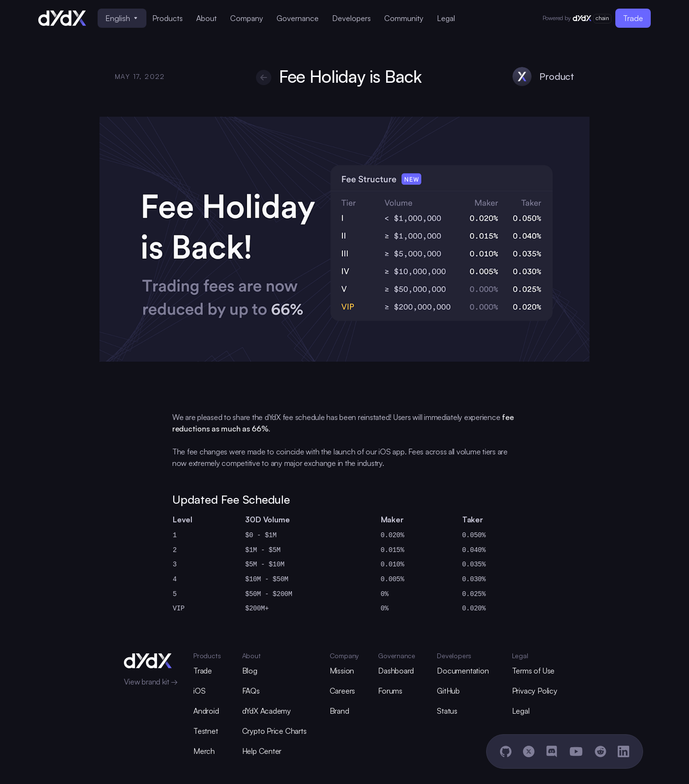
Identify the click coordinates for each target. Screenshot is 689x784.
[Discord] (552, 751)
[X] (529, 751)
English (121, 18)
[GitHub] (506, 751)
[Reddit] (600, 751)
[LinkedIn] (623, 751)
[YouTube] (576, 751)
